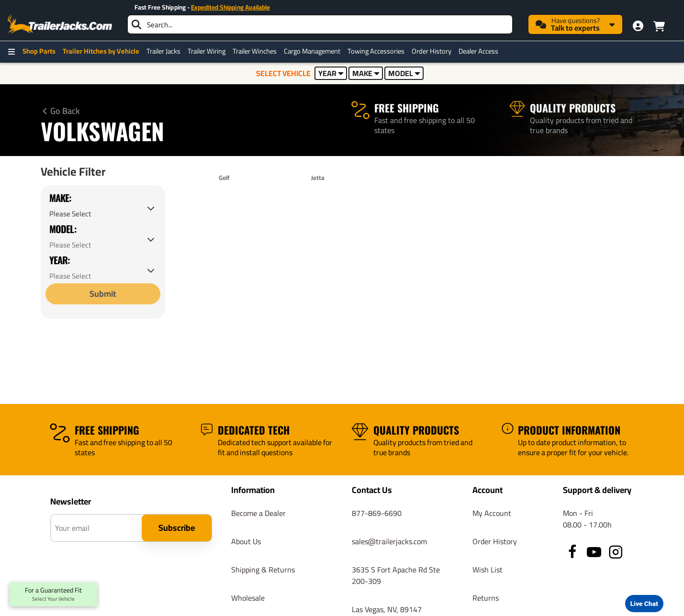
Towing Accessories (376, 51)
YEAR (331, 73)
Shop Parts (39, 51)
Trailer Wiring (207, 51)
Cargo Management (312, 51)
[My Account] (638, 26)
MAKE (366, 73)
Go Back (65, 111)
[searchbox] (320, 24)
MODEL (404, 73)
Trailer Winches (255, 51)
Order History (432, 51)
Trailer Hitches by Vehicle (101, 51)
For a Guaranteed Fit (53, 594)
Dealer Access (478, 51)
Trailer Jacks (163, 51)
